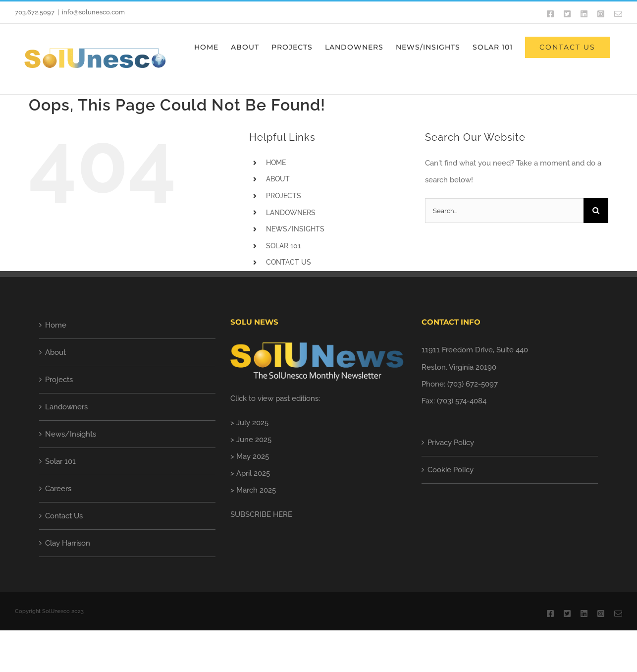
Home (56, 325)
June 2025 (254, 440)
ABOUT (278, 179)
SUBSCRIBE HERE (261, 514)
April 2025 (253, 473)
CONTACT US (289, 262)
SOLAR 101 (283, 246)
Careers (58, 489)
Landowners (66, 407)
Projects (59, 380)
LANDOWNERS (291, 213)
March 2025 (256, 490)
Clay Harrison (68, 543)
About (55, 352)
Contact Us (64, 516)
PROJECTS (284, 196)
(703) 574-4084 (462, 401)
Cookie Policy (451, 470)
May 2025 (253, 456)
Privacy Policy (451, 443)
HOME (276, 163)
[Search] (596, 211)
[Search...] (504, 211)
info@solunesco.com (93, 12)
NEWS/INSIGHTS (295, 229)
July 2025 (252, 423)
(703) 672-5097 (473, 384)
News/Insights (71, 434)
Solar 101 (60, 461)
